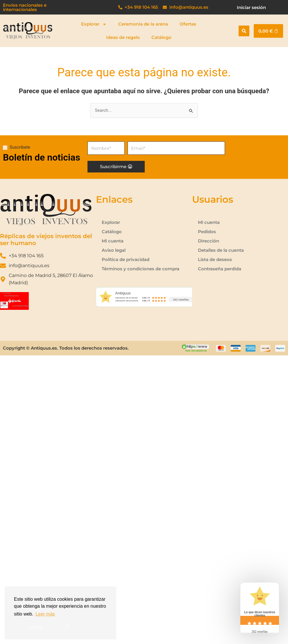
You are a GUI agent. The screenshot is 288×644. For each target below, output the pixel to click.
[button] (244, 31)
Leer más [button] (45, 614)
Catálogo (161, 37)
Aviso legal (114, 250)
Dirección (209, 241)
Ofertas (188, 24)
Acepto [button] (36, 627)
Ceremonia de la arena (143, 24)
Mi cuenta (113, 241)
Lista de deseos (215, 259)
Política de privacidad (126, 259)
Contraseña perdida (220, 269)
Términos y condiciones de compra (141, 269)
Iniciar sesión (251, 7)
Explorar (94, 24)
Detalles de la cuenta (221, 250)
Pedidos (207, 232)
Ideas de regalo (123, 37)
